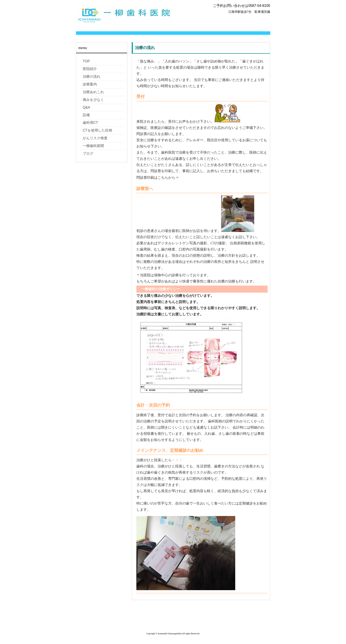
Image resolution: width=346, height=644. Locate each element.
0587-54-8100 (259, 6)
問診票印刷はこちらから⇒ (158, 178)
